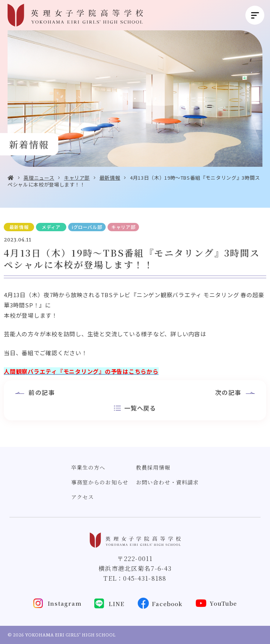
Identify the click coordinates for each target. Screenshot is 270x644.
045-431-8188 (145, 578)
